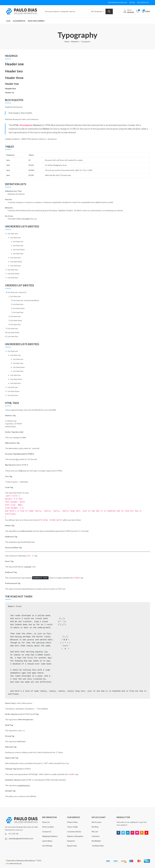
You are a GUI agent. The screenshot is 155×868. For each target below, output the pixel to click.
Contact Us (47, 832)
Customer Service (74, 832)
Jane (8, 160)
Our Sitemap (47, 846)
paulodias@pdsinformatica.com (21, 838)
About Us (46, 822)
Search (109, 11)
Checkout (96, 836)
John (8, 165)
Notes (46, 129)
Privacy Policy (72, 822)
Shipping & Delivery (50, 836)
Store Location (48, 827)
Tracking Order (98, 846)
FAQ (54, 410)
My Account (97, 822)
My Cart (95, 832)
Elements (75, 41)
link (24, 437)
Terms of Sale (72, 827)
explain (27, 219)
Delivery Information (75, 836)
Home (67, 41)
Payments (71, 841)
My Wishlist (96, 841)
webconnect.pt (15, 863)
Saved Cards (72, 846)
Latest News (47, 841)
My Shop (95, 827)
